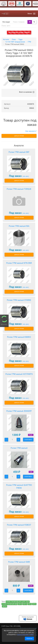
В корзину (28, 440)
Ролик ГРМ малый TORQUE (19, 189)
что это (26, 176)
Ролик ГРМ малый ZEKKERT (19, 411)
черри (4, 606)
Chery (14, 39)
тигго (25, 604)
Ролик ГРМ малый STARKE (19, 300)
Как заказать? (31, 131)
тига (30, 604)
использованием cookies (25, 635)
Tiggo (20, 39)
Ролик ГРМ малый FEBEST (19, 525)
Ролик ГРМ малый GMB (19, 562)
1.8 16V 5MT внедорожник (15, 42)
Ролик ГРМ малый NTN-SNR (19, 263)
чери (34, 604)
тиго (20, 604)
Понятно (29, 639)
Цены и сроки (19, 136)
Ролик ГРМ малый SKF (19, 152)
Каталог (6, 39)
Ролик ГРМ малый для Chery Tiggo (18, 602)
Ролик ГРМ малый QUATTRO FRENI (19, 486)
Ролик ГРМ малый (19, 448)
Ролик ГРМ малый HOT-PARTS (19, 374)
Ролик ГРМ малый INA (19, 226)
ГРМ (29, 42)
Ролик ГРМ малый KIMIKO (19, 337)
